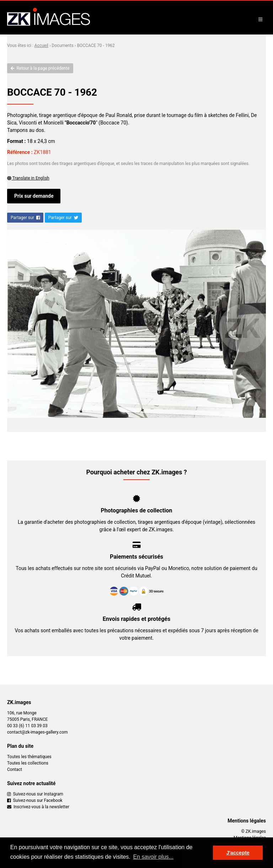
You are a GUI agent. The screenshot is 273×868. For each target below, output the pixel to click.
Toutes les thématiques (29, 757)
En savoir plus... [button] (153, 857)
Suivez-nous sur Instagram (35, 794)
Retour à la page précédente (40, 68)
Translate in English (28, 178)
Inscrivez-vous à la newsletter (38, 807)
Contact (15, 770)
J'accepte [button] (238, 853)
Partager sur (25, 218)
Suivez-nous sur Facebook (35, 800)
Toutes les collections (28, 763)
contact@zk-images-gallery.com (38, 732)
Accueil (41, 46)
